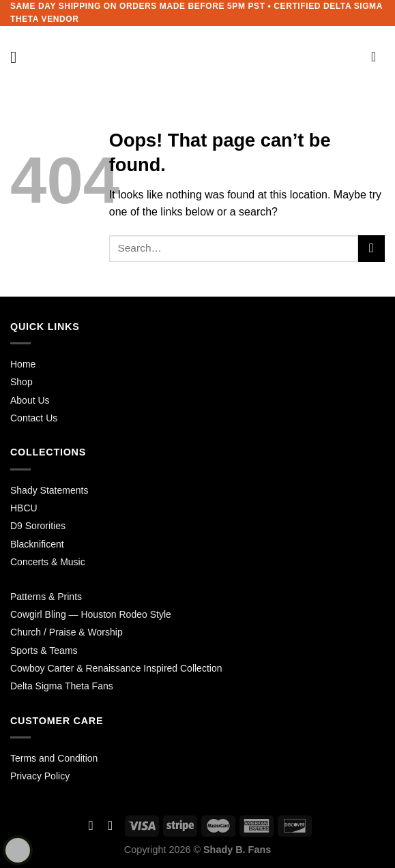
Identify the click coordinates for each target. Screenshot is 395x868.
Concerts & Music (48, 562)
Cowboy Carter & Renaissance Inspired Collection (116, 668)
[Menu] (18, 57)
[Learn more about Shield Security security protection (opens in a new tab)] (18, 850)
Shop (21, 382)
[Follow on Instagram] (110, 825)
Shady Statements (49, 490)
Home (23, 364)
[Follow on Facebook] (91, 825)
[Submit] (371, 249)
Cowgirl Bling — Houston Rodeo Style (91, 614)
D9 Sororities (38, 526)
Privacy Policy (40, 776)
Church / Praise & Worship (67, 632)
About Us (30, 400)
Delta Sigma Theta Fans (62, 686)
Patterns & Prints (46, 597)
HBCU (24, 508)
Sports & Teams (44, 650)
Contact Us (34, 418)
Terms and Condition (54, 758)
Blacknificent (37, 544)
